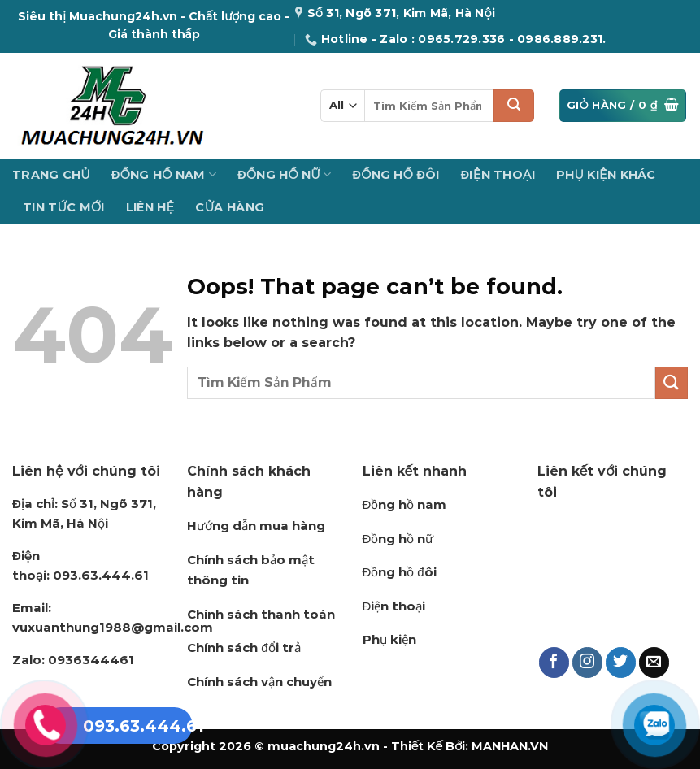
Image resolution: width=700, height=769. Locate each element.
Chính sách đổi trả (243, 647)
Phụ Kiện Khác (606, 175)
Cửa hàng (230, 207)
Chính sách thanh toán (261, 614)
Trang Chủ (51, 175)
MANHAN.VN (510, 746)
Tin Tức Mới (64, 207)
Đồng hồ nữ (398, 539)
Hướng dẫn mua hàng (256, 526)
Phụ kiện (389, 639)
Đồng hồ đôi (400, 572)
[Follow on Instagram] (588, 663)
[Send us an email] (654, 663)
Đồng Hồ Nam (164, 174)
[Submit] (514, 106)
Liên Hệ (150, 207)
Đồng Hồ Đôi (396, 175)
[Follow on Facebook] (554, 663)
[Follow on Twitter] (621, 663)
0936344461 (73, 660)
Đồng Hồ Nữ (284, 174)
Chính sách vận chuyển (259, 682)
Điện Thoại (498, 175)
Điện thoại (394, 606)
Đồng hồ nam (405, 504)
